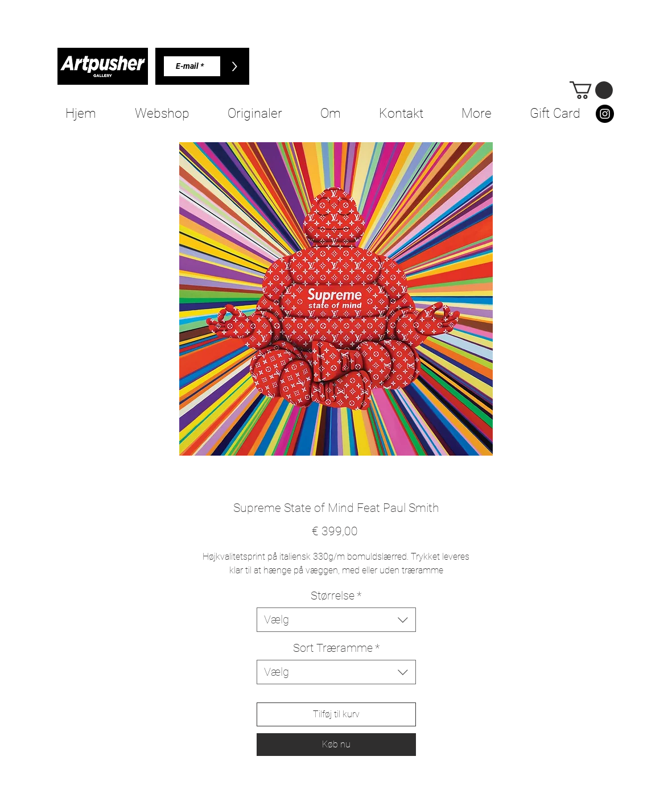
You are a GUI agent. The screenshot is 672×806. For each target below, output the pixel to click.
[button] (591, 90)
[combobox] (336, 620)
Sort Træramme (336, 648)
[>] (235, 66)
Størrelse (336, 596)
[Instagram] (605, 114)
